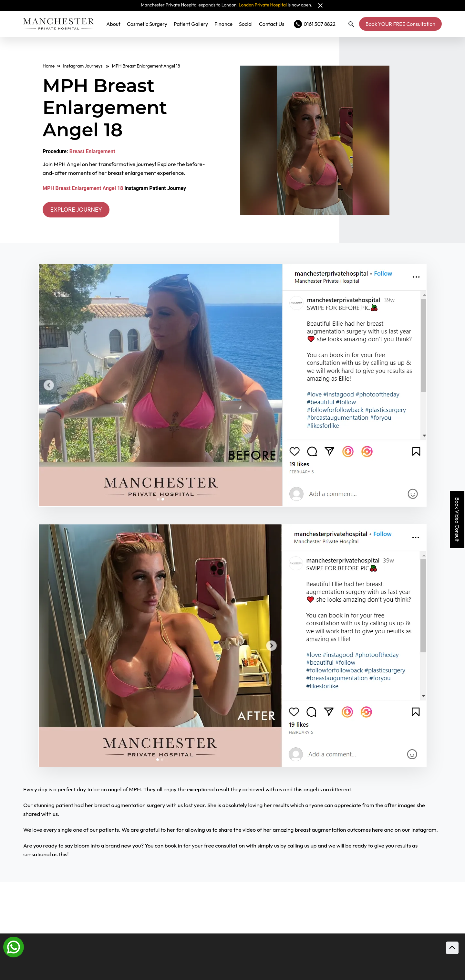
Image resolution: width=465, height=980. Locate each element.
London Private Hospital (263, 5)
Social (246, 24)
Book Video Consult (457, 519)
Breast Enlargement (92, 151)
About (113, 24)
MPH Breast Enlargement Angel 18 (83, 188)
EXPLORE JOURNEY (81, 210)
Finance (223, 24)
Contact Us (272, 24)
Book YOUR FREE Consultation (400, 24)
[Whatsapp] (14, 946)
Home (49, 66)
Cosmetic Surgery (147, 24)
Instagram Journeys (86, 66)
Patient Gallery (191, 24)
